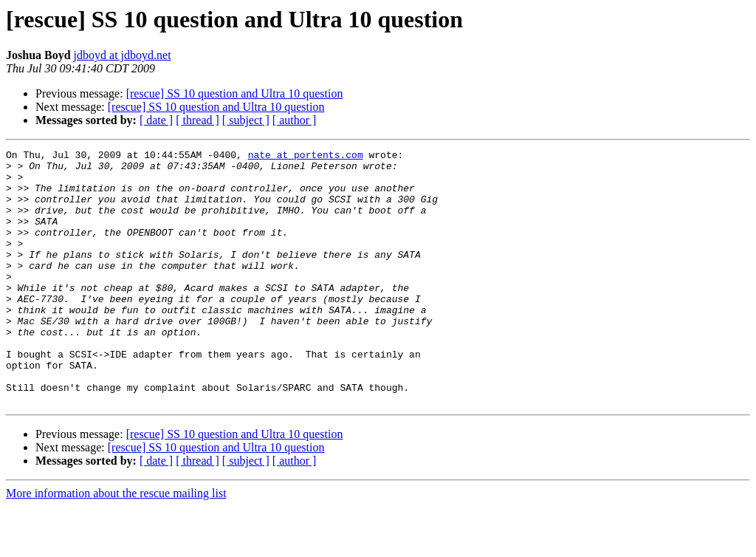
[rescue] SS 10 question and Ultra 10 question (235, 93)
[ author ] (295, 120)
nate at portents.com (306, 157)
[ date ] (156, 120)
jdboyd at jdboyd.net (123, 55)
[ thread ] (197, 120)
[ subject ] (246, 120)
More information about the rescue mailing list (116, 544)
